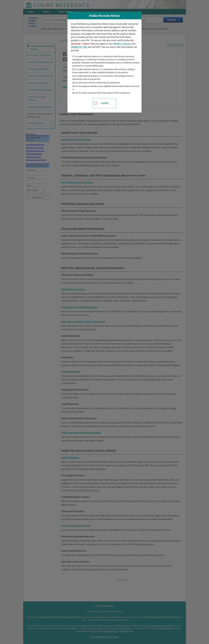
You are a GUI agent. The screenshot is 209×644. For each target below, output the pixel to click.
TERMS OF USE (79, 47)
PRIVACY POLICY (122, 44)
